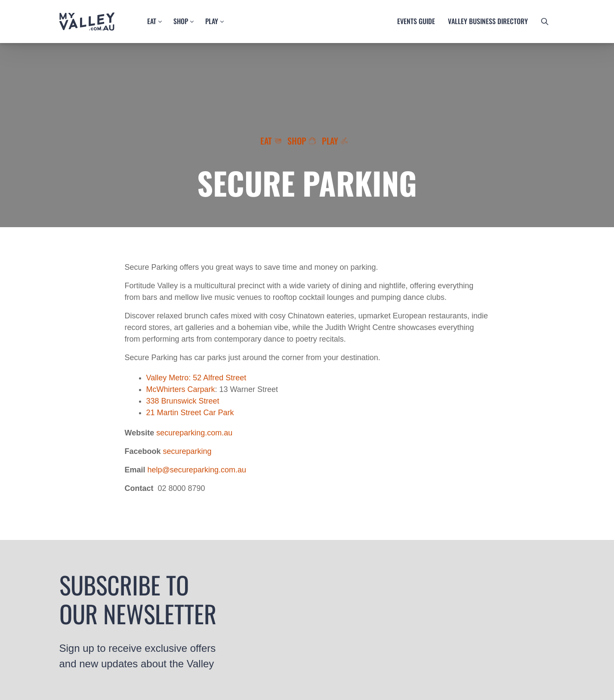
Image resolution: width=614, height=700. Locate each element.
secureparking (187, 451)
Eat (152, 21)
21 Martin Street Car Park (190, 413)
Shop (181, 21)
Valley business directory (488, 21)
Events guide (416, 21)
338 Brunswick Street (183, 401)
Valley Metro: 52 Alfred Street (196, 378)
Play (212, 21)
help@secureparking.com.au (197, 470)
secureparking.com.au (194, 433)
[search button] (545, 22)
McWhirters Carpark (181, 389)
